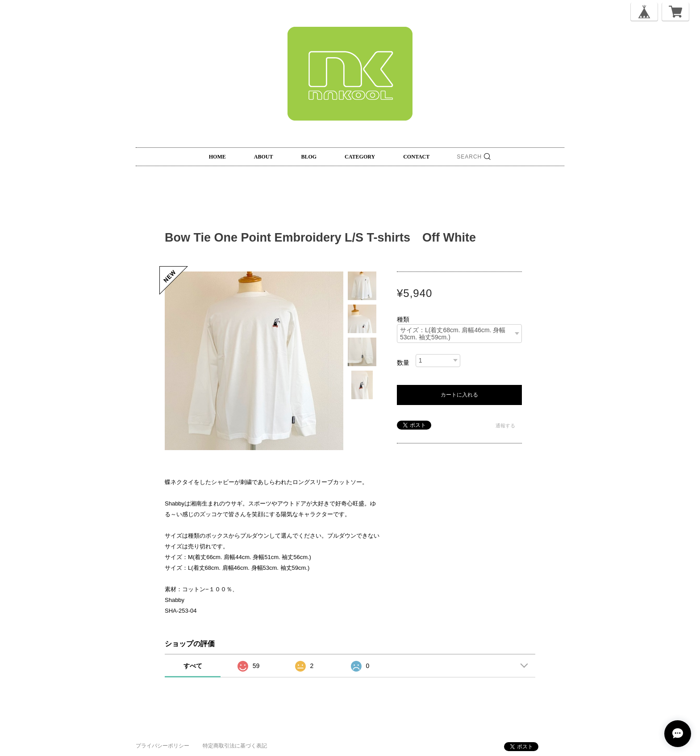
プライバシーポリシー (162, 746)
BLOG (309, 157)
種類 (403, 319)
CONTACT (416, 157)
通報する (505, 426)
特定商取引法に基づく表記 (235, 746)
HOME (217, 157)
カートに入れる (459, 395)
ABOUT (264, 157)
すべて (193, 666)
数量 (403, 363)
